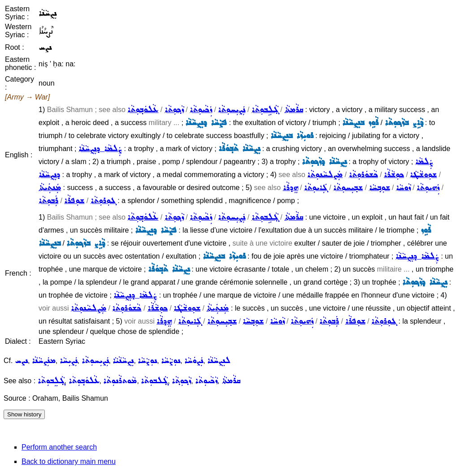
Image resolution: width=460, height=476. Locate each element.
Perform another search (59, 447)
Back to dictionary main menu (69, 461)
